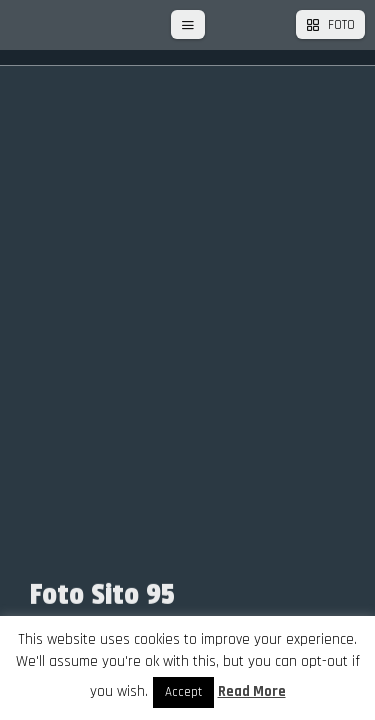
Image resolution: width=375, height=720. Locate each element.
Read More (252, 691)
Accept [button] (183, 692)
